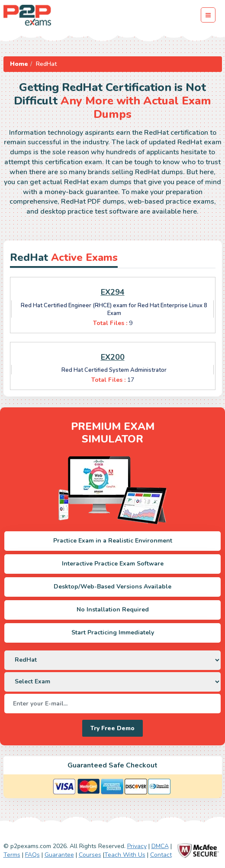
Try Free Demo (112, 728)
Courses (90, 855)
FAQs (32, 855)
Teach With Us (125, 855)
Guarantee (59, 855)
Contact (161, 855)
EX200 (113, 357)
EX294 (113, 292)
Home (19, 64)
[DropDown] (112, 660)
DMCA (160, 846)
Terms (12, 855)
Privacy (137, 846)
